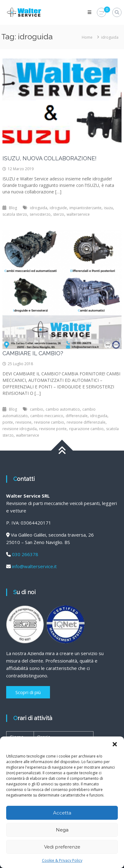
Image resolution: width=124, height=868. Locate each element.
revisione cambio (49, 422)
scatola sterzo (15, 214)
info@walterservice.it (34, 566)
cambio (37, 409)
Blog (13, 208)
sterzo (59, 214)
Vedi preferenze (62, 847)
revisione (23, 422)
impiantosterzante (85, 208)
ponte (8, 422)
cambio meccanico (47, 416)
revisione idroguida (20, 429)
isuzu (108, 208)
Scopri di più (28, 692)
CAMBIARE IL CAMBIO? (33, 353)
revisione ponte (53, 429)
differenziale (77, 416)
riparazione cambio (86, 429)
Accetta (62, 813)
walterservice (78, 214)
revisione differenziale (86, 422)
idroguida (39, 208)
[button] (115, 744)
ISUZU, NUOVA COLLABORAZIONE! (50, 158)
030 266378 (25, 554)
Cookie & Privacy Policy (62, 860)
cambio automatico (63, 409)
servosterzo (40, 214)
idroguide (58, 208)
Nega (62, 830)
